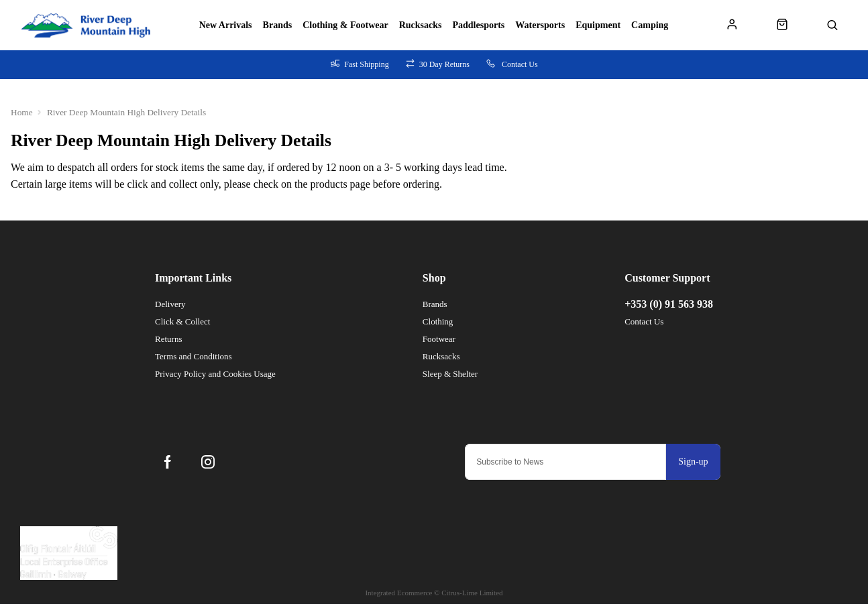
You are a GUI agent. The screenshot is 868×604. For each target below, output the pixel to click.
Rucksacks (421, 25)
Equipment (598, 25)
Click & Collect (182, 321)
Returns (168, 339)
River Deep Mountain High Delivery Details (126, 112)
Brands (278, 25)
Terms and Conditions (194, 356)
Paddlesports (479, 25)
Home (22, 112)
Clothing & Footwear (345, 25)
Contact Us (644, 321)
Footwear (439, 339)
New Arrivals (226, 25)
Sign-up (693, 462)
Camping (650, 25)
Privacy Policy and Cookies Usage (215, 374)
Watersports (540, 25)
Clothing (438, 321)
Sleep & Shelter (450, 374)
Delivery (170, 304)
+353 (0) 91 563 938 (669, 304)
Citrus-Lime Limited (472, 593)
